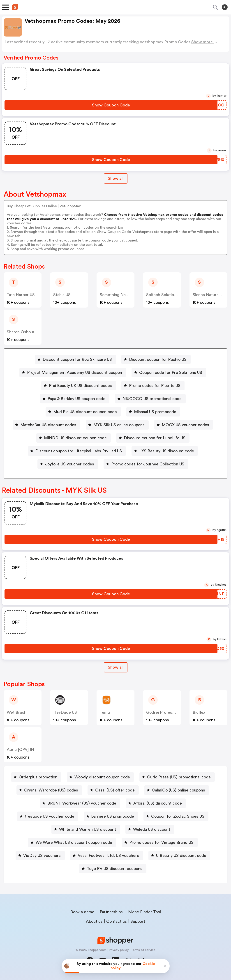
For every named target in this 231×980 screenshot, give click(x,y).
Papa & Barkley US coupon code (76, 399)
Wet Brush (17, 712)
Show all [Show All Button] (116, 178)
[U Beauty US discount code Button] (179, 856)
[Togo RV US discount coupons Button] (113, 869)
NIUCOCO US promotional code (152, 399)
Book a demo (82, 912)
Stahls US (62, 295)
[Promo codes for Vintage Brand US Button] (160, 842)
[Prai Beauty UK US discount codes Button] (79, 386)
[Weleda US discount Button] (150, 829)
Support (138, 921)
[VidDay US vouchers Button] (40, 856)
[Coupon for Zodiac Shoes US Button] (176, 816)
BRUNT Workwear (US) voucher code (82, 803)
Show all (116, 667)
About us (94, 921)
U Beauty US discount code (181, 856)
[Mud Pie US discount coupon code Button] (83, 412)
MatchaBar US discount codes (48, 425)
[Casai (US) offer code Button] (113, 790)
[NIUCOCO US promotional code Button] (150, 399)
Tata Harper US (21, 295)
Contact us (117, 921)
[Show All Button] (116, 667)
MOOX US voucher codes (185, 425)
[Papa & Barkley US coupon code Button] (75, 399)
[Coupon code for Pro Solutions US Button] (169, 373)
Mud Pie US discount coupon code (85, 412)
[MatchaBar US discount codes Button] (46, 425)
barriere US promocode (113, 816)
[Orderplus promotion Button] (36, 777)
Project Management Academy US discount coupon (75, 373)
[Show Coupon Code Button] (111, 105)
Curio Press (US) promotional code (179, 777)
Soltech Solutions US (165, 295)
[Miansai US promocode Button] (153, 412)
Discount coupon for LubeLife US (155, 438)
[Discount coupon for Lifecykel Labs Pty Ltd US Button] (77, 451)
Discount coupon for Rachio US (158, 359)
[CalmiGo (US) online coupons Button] (177, 790)
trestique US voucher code (50, 816)
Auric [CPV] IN (20, 750)
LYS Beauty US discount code (167, 451)
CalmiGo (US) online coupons (178, 790)
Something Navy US (118, 295)
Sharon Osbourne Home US (32, 332)
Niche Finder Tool (144, 912)
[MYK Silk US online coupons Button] (117, 425)
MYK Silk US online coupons (119, 425)
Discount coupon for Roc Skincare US (77, 359)
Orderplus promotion (38, 777)
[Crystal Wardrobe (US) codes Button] (49, 790)
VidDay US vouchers (42, 856)
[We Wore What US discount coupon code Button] (72, 842)
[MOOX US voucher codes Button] (184, 425)
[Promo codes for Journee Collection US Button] (146, 464)
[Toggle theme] (225, 7)
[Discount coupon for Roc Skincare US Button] (75, 359)
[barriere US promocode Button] (111, 816)
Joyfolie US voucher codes (70, 464)
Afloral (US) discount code (158, 803)
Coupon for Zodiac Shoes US (178, 816)
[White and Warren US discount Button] (86, 829)
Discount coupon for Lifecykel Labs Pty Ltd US (79, 451)
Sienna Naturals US (210, 295)
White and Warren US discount (88, 829)
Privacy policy (119, 950)
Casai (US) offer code (115, 790)
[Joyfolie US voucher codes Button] (68, 464)
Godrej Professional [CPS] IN (173, 712)
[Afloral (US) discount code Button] (156, 803)
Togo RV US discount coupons (115, 869)
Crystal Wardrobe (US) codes (51, 790)
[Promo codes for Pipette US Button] (153, 386)
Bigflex (199, 712)
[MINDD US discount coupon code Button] (74, 438)
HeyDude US (65, 712)
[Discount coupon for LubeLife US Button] (153, 438)
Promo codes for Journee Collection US (148, 464)
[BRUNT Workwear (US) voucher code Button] (80, 803)
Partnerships (111, 912)
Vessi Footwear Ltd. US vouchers (108, 856)
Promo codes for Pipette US (155, 386)
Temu (105, 712)
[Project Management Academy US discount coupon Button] (73, 373)
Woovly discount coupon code (102, 777)
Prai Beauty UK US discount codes (80, 386)
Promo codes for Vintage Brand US (161, 842)
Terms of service (143, 950)
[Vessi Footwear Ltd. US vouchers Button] (107, 856)
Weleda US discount (152, 829)
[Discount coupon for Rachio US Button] (156, 359)
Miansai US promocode (155, 412)
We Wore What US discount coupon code (74, 842)
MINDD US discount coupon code (75, 438)
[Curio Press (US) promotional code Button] (177, 777)
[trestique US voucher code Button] (48, 816)
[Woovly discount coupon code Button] (100, 777)
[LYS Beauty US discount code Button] (165, 451)
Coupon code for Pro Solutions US (171, 373)
